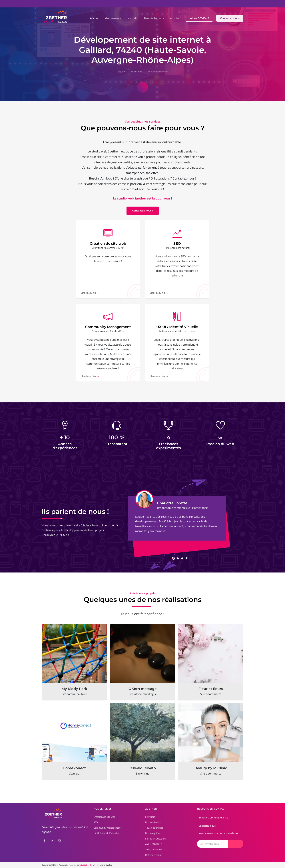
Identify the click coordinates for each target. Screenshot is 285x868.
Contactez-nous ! (143, 211)
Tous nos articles (154, 828)
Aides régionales (154, 849)
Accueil (95, 18)
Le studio (132, 18)
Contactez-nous (230, 18)
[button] (173, 558)
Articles (175, 18)
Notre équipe (152, 833)
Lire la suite (90, 293)
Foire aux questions (156, 839)
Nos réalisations (154, 18)
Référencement (153, 855)
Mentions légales (104, 865)
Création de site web (157, 72)
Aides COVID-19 (200, 18)
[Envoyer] (236, 844)
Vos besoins (112, 18)
